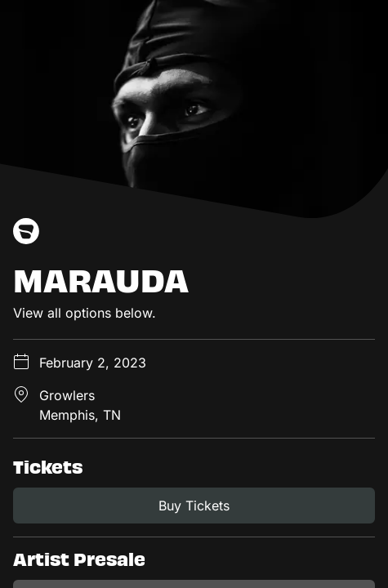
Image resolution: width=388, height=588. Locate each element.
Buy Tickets (194, 506)
